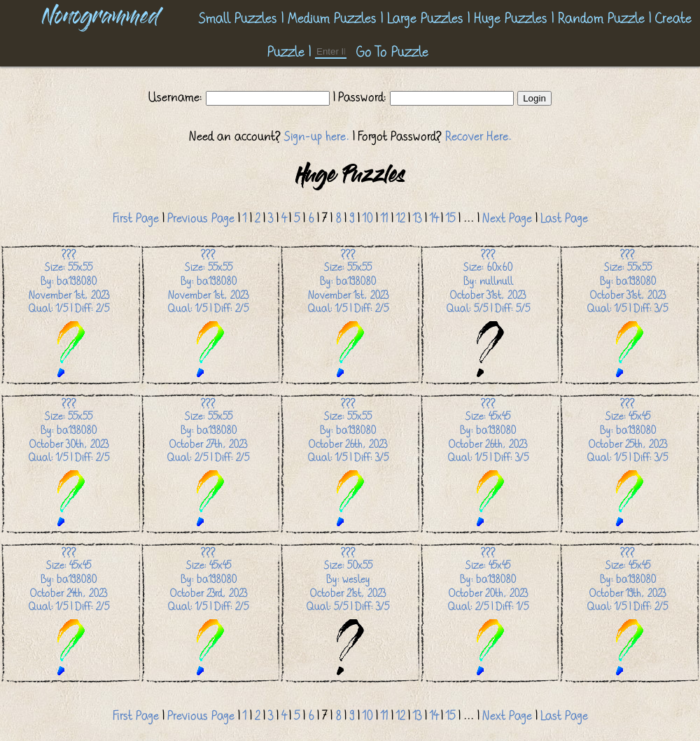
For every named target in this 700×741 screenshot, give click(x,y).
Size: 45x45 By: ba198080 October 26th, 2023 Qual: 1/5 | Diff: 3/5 (488, 463)
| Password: (360, 97)
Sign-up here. (317, 136)
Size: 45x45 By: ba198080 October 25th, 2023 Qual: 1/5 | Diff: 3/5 (628, 463)
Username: (177, 97)
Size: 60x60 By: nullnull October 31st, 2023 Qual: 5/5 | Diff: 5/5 (488, 314)
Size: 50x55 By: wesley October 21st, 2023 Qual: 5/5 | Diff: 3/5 (348, 612)
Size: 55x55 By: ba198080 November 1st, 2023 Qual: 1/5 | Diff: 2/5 (69, 314)
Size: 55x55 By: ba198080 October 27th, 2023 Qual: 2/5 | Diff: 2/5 (208, 463)
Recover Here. (478, 136)
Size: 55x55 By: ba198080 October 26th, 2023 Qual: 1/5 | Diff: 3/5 (348, 463)
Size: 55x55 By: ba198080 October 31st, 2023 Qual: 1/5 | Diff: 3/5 (628, 314)
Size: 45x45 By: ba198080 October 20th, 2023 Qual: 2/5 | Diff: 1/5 (488, 612)
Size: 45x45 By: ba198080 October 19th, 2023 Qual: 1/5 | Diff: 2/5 (628, 612)
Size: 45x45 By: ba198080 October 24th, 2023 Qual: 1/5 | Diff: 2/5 (69, 612)
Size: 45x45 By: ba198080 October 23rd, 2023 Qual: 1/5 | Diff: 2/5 (208, 612)
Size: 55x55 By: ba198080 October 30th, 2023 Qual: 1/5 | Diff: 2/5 (69, 463)
